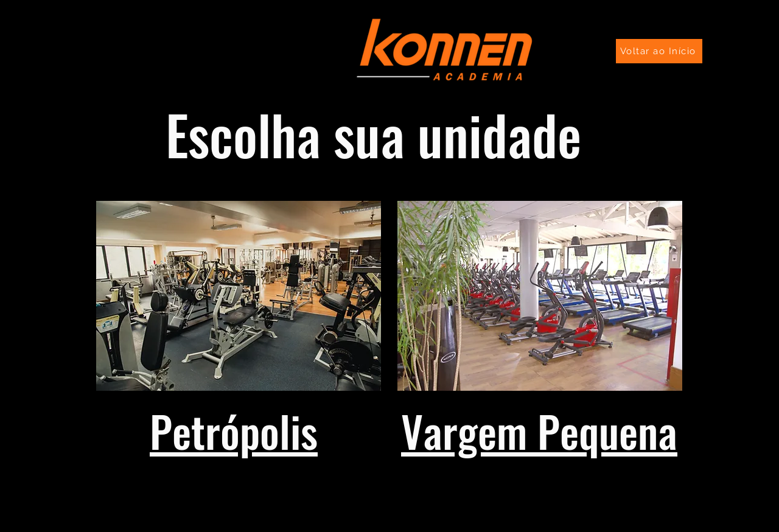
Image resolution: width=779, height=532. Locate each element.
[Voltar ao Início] (659, 51)
